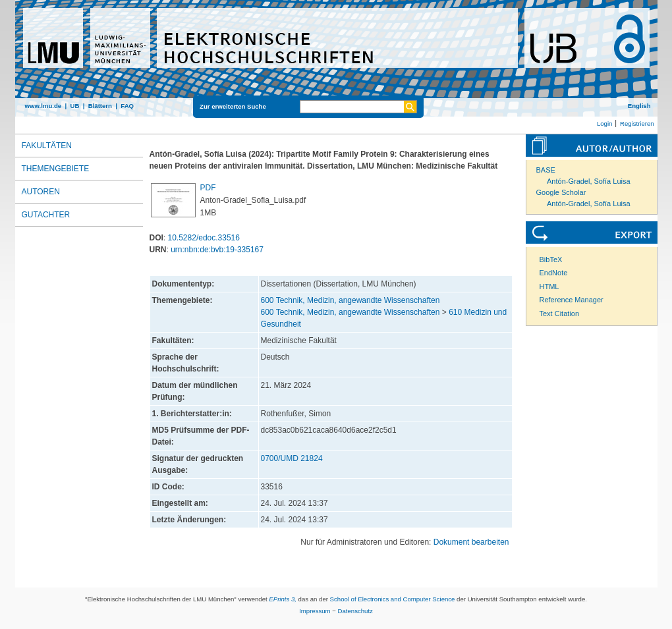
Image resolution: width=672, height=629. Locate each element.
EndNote (554, 273)
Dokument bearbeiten (471, 542)
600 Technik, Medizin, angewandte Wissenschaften (350, 300)
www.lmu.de (43, 106)
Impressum (315, 611)
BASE (546, 170)
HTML (549, 287)
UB (74, 106)
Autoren (41, 192)
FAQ (127, 106)
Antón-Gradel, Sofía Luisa (589, 181)
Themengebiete (56, 169)
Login (604, 123)
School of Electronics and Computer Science (393, 599)
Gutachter (46, 215)
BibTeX (551, 260)
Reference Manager (572, 300)
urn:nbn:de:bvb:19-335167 (217, 250)
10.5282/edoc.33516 (204, 238)
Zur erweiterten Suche (233, 106)
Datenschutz (355, 611)
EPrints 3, (283, 599)
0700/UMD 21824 (292, 458)
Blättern (100, 106)
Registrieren (637, 123)
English (639, 106)
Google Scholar (561, 192)
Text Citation (560, 314)
